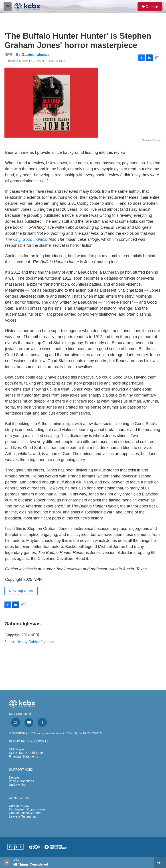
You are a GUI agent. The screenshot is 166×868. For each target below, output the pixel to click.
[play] (7, 862)
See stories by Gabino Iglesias (29, 642)
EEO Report (17, 749)
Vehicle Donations (21, 781)
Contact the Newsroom (25, 813)
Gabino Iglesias (36, 55)
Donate (152, 7)
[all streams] (160, 862)
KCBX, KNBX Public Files (27, 753)
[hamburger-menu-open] (8, 7)
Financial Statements (23, 757)
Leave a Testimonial (23, 817)
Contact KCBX (19, 806)
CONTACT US (19, 798)
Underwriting (18, 785)
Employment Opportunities (27, 809)
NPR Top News (21, 591)
